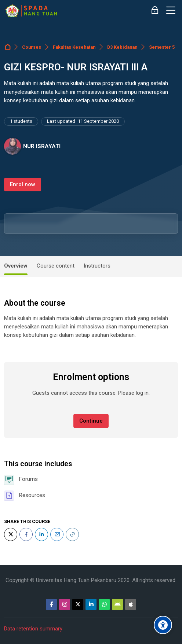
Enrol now (23, 184)
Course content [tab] (56, 266)
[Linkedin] (91, 604)
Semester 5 (162, 47)
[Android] (117, 604)
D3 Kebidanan (122, 47)
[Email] (57, 534)
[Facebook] (26, 534)
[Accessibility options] (163, 625)
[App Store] (131, 604)
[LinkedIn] (41, 534)
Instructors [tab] (97, 266)
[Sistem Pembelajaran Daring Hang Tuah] (31, 11)
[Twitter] (11, 534)
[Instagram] (65, 604)
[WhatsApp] (104, 604)
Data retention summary (33, 629)
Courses (32, 47)
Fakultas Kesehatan (74, 47)
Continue (91, 421)
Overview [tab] (16, 266)
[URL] (72, 534)
